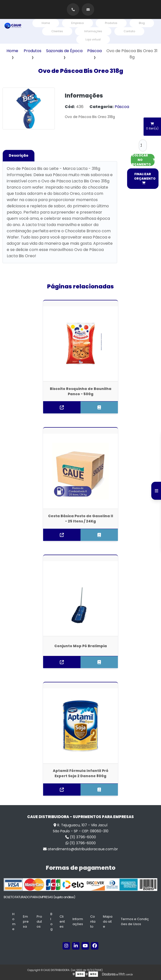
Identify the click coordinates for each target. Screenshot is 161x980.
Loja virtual (93, 39)
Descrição (19, 155)
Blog (142, 23)
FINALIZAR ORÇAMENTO (145, 178)
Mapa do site (108, 921)
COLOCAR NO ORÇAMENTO (143, 160)
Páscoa (94, 51)
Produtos (111, 23)
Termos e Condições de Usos (135, 921)
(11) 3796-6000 (81, 837)
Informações (93, 31)
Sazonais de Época (64, 51)
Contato (129, 31)
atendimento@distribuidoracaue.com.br (80, 849)
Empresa (78, 23)
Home (46, 23)
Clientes (57, 31)
